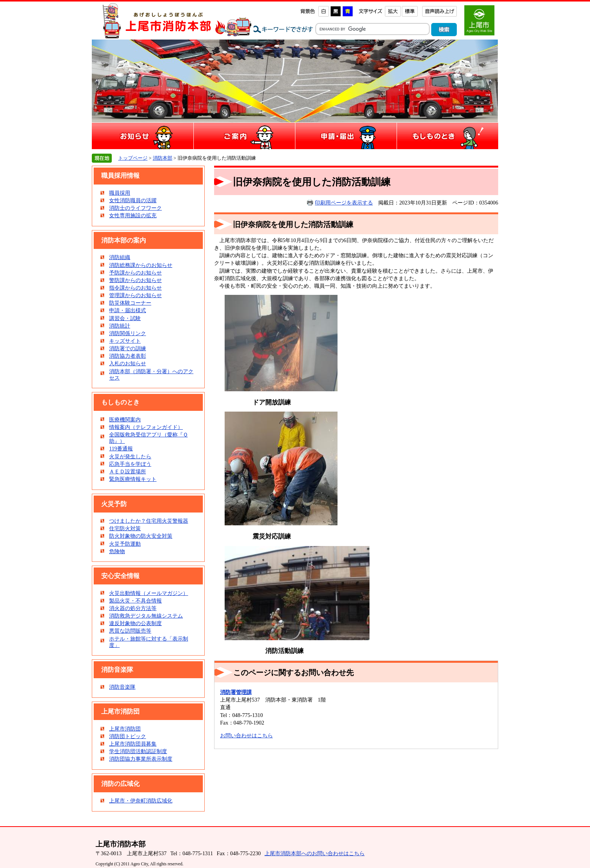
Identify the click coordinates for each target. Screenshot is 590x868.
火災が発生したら (130, 456)
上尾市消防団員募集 (133, 744)
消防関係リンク (128, 333)
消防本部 (163, 158)
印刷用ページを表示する (344, 203)
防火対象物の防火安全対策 (141, 536)
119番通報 (121, 448)
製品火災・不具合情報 (135, 601)
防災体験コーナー (130, 303)
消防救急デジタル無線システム (146, 616)
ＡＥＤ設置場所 (128, 471)
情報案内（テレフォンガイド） (146, 427)
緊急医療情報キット (133, 479)
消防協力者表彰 (128, 356)
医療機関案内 (125, 420)
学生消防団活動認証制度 (138, 751)
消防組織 (120, 257)
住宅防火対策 (125, 528)
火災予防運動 (125, 544)
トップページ (133, 158)
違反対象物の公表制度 (135, 623)
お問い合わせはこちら (246, 735)
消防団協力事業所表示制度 (141, 759)
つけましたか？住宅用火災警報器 (149, 521)
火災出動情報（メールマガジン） (149, 593)
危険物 (117, 551)
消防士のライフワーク (135, 208)
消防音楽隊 (122, 687)
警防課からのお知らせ (135, 280)
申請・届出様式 (128, 310)
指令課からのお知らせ (135, 288)
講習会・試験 (125, 318)
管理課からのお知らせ (135, 295)
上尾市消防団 (125, 729)
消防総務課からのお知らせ (141, 265)
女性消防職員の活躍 (133, 200)
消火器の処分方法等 (133, 608)
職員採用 (120, 193)
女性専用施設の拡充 (133, 215)
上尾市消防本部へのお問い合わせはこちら (315, 853)
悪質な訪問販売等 (130, 631)
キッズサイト (125, 341)
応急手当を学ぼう (130, 464)
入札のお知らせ (128, 363)
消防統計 (120, 326)
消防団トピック (128, 736)
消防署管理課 (236, 692)
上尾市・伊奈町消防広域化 (141, 801)
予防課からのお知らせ (135, 273)
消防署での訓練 (128, 348)
